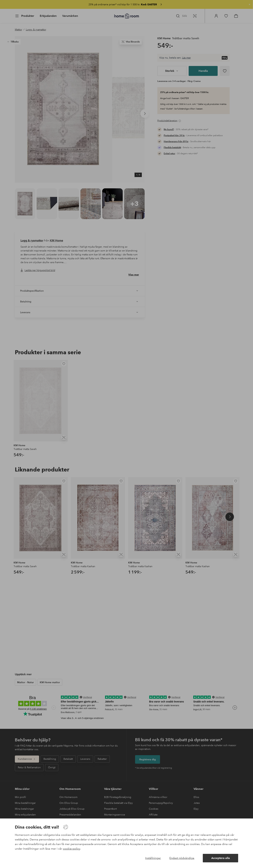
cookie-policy (72, 849)
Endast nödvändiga (182, 858)
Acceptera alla (221, 858)
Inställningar (153, 858)
